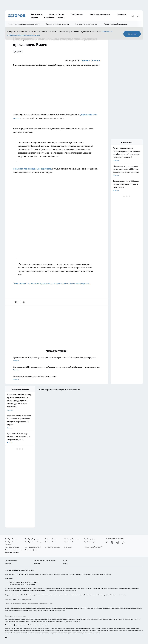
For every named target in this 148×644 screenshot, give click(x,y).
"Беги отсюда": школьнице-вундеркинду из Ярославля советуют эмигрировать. (52, 284)
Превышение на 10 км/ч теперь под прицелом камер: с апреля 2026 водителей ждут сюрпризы (57, 359)
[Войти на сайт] (138, 16)
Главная (66, 564)
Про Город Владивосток (33, 547)
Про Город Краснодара (52, 547)
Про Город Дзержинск (32, 539)
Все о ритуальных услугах (86, 24)
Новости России (57, 14)
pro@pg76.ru (35, 582)
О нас (65, 561)
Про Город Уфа (69, 542)
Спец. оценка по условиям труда (15, 616)
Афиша (34, 17)
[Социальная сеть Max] (123, 543)
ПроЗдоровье (77, 14)
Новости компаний (11, 561)
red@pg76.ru (31, 584)
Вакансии (121, 14)
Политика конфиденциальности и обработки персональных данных (27, 625)
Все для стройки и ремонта (57, 24)
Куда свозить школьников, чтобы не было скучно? (57, 378)
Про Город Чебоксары (12, 547)
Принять (132, 34)
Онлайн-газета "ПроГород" (93, 547)
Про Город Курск (90, 539)
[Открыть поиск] (133, 16)
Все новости (37, 14)
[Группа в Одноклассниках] (112, 543)
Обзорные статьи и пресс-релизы (45, 561)
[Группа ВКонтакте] (106, 543)
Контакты (8, 564)
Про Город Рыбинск (51, 542)
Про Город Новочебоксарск (34, 542)
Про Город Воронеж (11, 539)
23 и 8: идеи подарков (100, 14)
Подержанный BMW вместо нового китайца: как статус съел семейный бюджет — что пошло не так (57, 369)
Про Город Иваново (51, 539)
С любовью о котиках (54, 17)
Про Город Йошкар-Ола (72, 539)
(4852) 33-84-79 (21, 584)
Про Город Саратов (91, 542)
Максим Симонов (91, 60)
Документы (68, 547)
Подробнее (77, 621)
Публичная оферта (31, 550)
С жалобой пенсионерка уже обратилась (32, 169)
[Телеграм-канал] (118, 543)
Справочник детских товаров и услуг (24, 24)
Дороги (18, 51)
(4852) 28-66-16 (25, 582)
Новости (37, 564)
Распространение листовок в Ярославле (18, 599)
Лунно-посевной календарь (116, 24)
